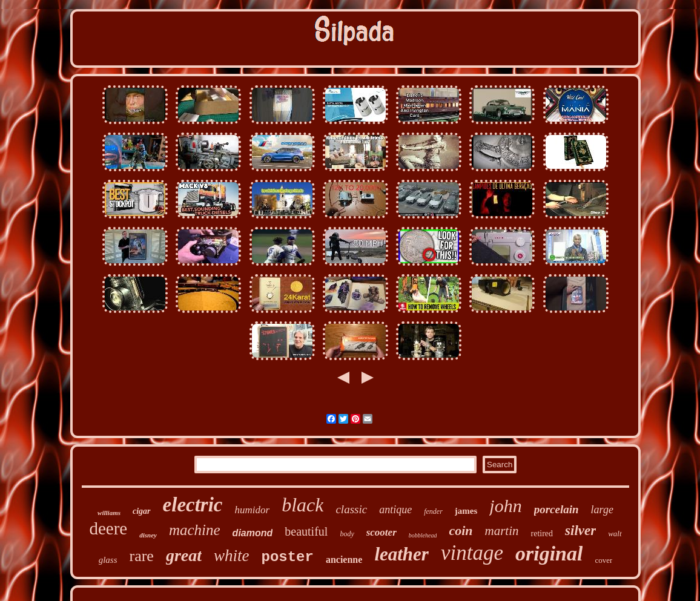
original (549, 553)
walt (615, 534)
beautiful (306, 531)
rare (141, 556)
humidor (253, 510)
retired (542, 534)
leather (401, 554)
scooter (381, 532)
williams (109, 513)
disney (148, 535)
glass (108, 560)
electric (193, 505)
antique (395, 510)
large (602, 510)
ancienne (344, 560)
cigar (142, 511)
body (347, 534)
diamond (253, 533)
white (232, 556)
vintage (472, 553)
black (302, 505)
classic (351, 509)
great (184, 555)
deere (108, 528)
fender (433, 511)
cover (603, 560)
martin (502, 531)
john (505, 506)
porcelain (556, 509)
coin (461, 530)
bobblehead (423, 535)
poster (288, 557)
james (466, 511)
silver (580, 530)
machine (195, 530)
